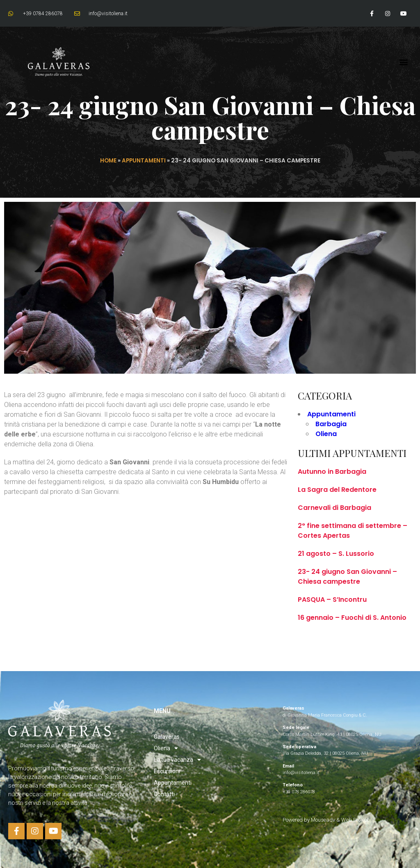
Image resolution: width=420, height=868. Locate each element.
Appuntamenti (144, 161)
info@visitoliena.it (301, 773)
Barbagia (331, 424)
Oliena (326, 434)
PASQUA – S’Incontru (332, 600)
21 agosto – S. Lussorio (336, 554)
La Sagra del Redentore (337, 490)
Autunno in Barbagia (332, 472)
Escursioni (167, 771)
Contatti (164, 794)
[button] (404, 62)
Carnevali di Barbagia (334, 508)
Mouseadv (324, 820)
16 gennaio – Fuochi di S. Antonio (352, 618)
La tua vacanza (177, 760)
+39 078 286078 (299, 792)
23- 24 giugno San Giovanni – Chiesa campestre (347, 577)
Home (108, 161)
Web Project (355, 820)
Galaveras (167, 737)
